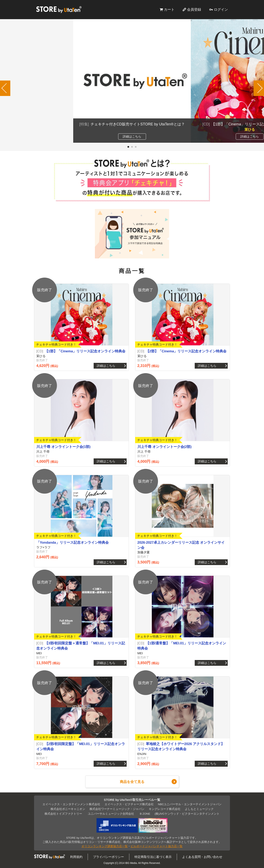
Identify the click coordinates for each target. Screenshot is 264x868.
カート (169, 9)
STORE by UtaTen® (59, 9)
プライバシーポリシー (108, 857)
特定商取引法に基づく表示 (153, 857)
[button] (128, 147)
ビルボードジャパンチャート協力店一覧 (157, 846)
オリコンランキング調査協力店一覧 (105, 846)
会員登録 (194, 9)
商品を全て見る (132, 782)
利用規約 (76, 857)
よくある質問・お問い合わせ (202, 857)
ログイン (221, 9)
